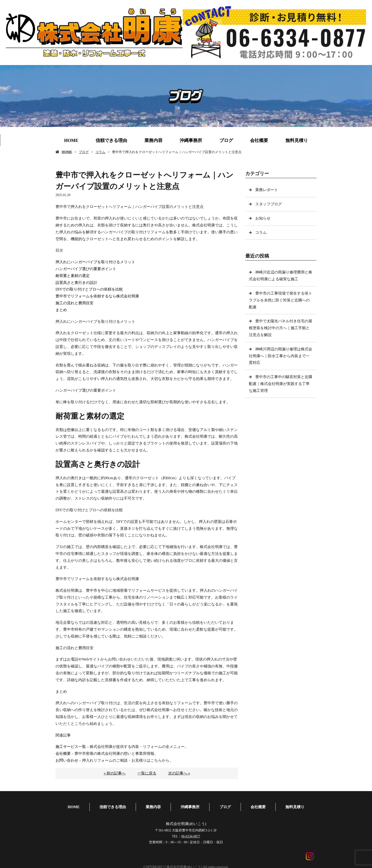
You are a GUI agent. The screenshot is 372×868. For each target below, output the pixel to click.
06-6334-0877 (191, 832)
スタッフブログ (269, 204)
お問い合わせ (67, 760)
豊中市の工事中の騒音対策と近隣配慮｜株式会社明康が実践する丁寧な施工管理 (281, 384)
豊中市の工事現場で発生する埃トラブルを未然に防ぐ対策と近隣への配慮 (281, 300)
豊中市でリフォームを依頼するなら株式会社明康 (97, 296)
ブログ (226, 140)
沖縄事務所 (191, 140)
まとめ (61, 310)
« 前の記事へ (115, 773)
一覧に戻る (147, 773)
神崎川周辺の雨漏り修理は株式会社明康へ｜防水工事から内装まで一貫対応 (281, 356)
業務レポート (267, 190)
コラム (100, 152)
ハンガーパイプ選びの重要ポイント (86, 269)
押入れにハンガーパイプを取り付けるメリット (95, 262)
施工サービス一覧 (71, 747)
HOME (71, 140)
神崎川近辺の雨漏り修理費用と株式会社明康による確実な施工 (281, 276)
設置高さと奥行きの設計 (76, 283)
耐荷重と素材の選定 (73, 276)
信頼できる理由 (111, 140)
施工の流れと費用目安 (74, 303)
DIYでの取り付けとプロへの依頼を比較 (89, 289)
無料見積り (297, 140)
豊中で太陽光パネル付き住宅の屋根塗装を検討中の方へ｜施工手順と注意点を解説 (281, 328)
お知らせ (263, 218)
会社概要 (259, 140)
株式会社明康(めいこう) (186, 819)
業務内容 (153, 140)
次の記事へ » (179, 773)
